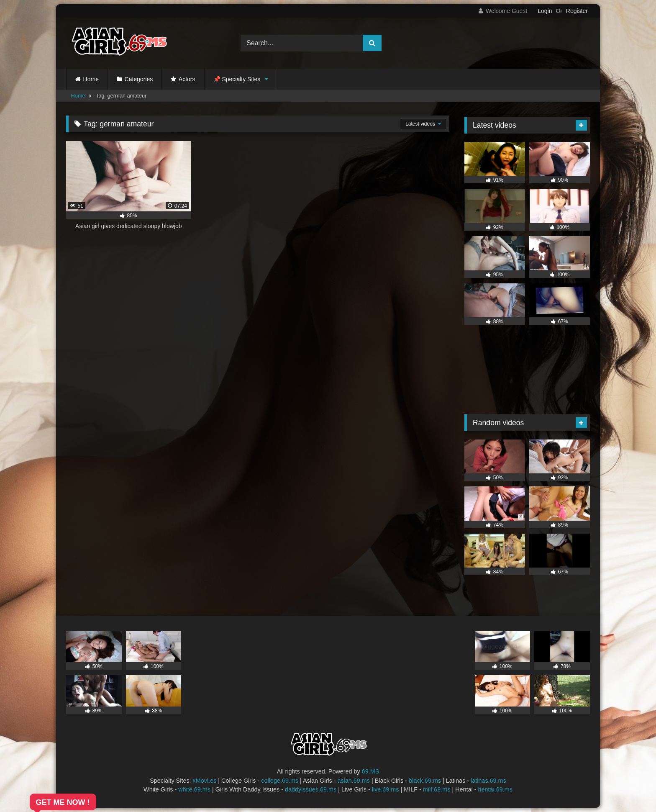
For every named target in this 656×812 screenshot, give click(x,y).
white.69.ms (194, 789)
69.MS (371, 771)
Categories (139, 79)
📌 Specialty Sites (237, 79)
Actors (187, 79)
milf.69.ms (437, 789)
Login (545, 11)
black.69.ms (425, 781)
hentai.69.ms (495, 789)
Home (91, 79)
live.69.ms (386, 789)
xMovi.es (205, 781)
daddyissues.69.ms (311, 789)
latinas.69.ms (488, 781)
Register (577, 11)
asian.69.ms (354, 781)
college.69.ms (280, 781)
